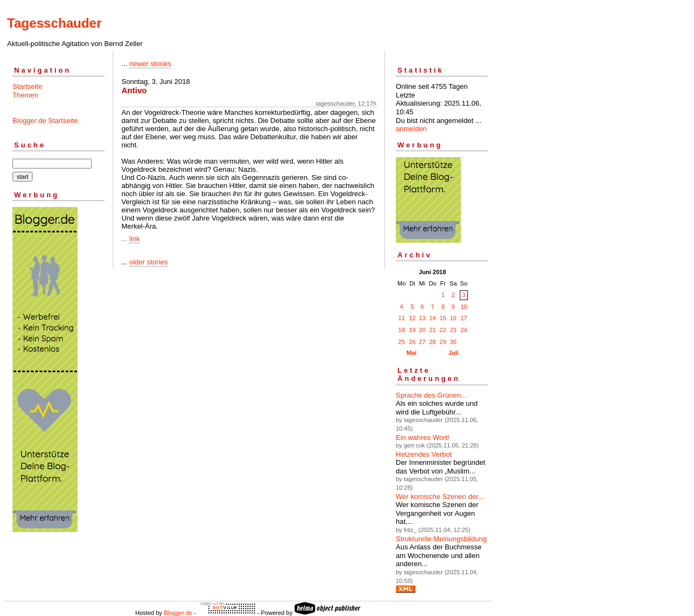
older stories (148, 262)
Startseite (27, 86)
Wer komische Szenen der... (440, 497)
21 (433, 330)
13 (422, 318)
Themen (25, 95)
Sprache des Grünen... (431, 395)
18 (402, 330)
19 (412, 330)
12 (412, 318)
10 (464, 307)
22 (443, 330)
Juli (454, 353)
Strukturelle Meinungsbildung (441, 539)
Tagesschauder (54, 23)
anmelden (411, 129)
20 (422, 330)
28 (433, 342)
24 (464, 330)
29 (443, 342)
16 (453, 318)
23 (453, 330)
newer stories (150, 64)
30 (453, 342)
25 (402, 342)
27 (422, 342)
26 (412, 342)
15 (443, 318)
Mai (412, 353)
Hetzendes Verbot (424, 454)
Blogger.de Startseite (45, 121)
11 (402, 318)
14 (433, 318)
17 (464, 318)
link (134, 239)
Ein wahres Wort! (423, 437)
